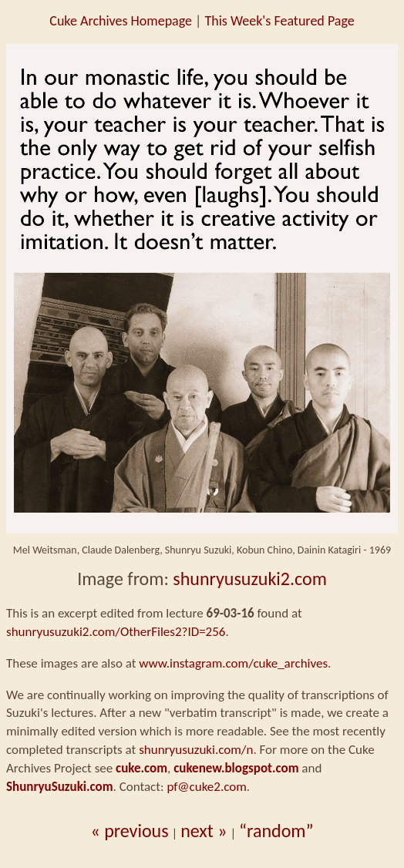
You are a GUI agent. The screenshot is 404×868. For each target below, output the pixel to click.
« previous (129, 831)
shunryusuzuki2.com (250, 579)
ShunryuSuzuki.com (60, 787)
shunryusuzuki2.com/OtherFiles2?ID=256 (116, 632)
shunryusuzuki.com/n (196, 750)
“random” (276, 831)
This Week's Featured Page (279, 21)
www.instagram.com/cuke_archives (233, 663)
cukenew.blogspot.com (236, 768)
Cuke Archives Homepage (121, 21)
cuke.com (141, 768)
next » (204, 831)
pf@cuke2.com (206, 787)
